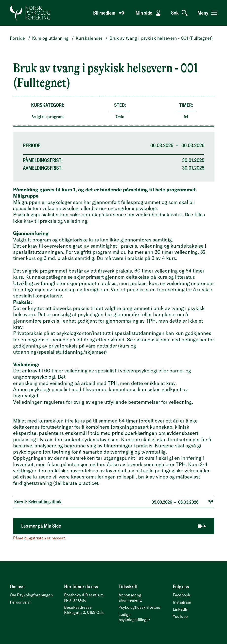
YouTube (180, 616)
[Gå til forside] (30, 13)
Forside (17, 38)
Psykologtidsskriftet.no (139, 607)
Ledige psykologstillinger (134, 617)
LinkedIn (181, 609)
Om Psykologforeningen (31, 595)
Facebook (182, 595)
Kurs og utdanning (50, 38)
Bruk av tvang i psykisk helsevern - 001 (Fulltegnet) (161, 38)
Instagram (182, 602)
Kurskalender (89, 38)
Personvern (20, 602)
